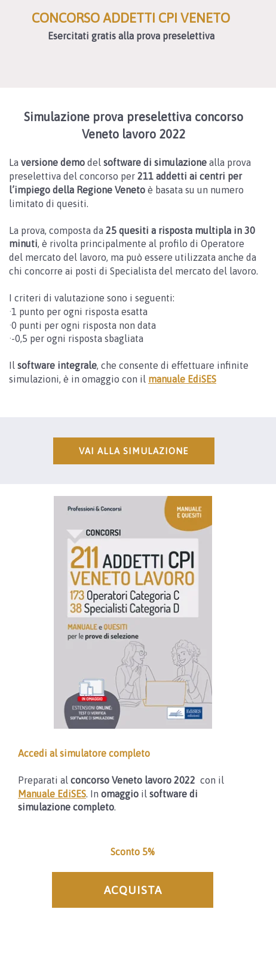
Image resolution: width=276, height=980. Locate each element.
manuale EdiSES (182, 379)
